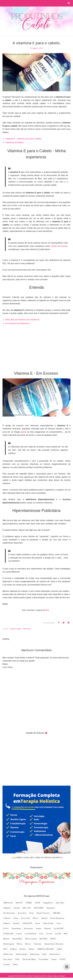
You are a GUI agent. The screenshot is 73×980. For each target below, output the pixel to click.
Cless (16, 918)
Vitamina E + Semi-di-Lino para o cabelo (23, 139)
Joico (59, 923)
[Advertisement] (36, 346)
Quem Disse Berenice (54, 944)
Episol (44, 918)
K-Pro (6, 928)
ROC (5, 949)
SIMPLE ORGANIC (46, 949)
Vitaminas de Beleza (14, 142)
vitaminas (27, 629)
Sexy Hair (8, 959)
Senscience (55, 954)
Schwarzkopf (22, 954)
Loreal (49, 934)
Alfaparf (7, 908)
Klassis (48, 928)
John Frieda (48, 923)
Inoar (38, 923)
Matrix (6, 939)
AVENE (29, 903)
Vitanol (7, 965)
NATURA (44, 939)
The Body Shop (29, 959)
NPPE (53, 939)
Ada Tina (60, 903)
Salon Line (8, 954)
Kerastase (28, 928)
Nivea (20, 944)
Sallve (60, 949)
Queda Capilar (16, 629)
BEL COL (27, 908)
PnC (47, 610)
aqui (24, 432)
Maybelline (17, 939)
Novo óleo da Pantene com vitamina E (22, 320)
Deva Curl (26, 918)
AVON (37, 903)
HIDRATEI (28, 923)
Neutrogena (9, 944)
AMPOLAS (8, 903)
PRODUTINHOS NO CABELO (23, 976)
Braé (32, 913)
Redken (14, 949)
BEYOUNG (39, 908)
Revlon (23, 949)
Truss (54, 959)
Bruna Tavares (43, 913)
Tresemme (44, 959)
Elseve (36, 918)
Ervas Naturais (57, 918)
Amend (17, 908)
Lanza (19, 934)
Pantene (38, 944)
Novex (28, 944)
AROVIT (19, 903)
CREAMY (57, 913)
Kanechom (16, 928)
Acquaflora (48, 903)
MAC (66, 934)
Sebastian (35, 954)
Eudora (7, 923)
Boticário (22, 913)
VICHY (63, 959)
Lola (41, 934)
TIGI (17, 959)
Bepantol (51, 908)
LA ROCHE (59, 928)
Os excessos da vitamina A (17, 323)
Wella (15, 965)
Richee (32, 949)
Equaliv (64, 246)
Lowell (58, 934)
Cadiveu (7, 918)
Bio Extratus (9, 913)
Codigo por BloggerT (59, 976)
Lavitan (54, 246)
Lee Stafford (31, 934)
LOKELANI (8, 934)
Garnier (16, 923)
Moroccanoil (31, 939)
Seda (44, 954)
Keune (39, 928)
